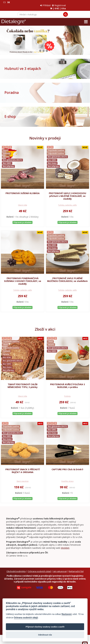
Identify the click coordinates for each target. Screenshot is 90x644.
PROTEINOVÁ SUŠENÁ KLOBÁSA (23, 190)
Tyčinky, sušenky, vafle (68, 202)
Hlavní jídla (23, 202)
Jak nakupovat (60, 568)
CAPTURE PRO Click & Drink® (67, 466)
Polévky (68, 393)
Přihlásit (67, 2)
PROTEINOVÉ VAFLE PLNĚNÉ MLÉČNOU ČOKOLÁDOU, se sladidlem (67, 277)
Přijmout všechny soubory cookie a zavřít (45, 627)
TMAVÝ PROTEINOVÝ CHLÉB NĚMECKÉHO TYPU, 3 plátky (23, 383)
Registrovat (80, 2)
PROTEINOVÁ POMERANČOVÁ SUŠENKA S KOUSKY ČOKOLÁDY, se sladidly (23, 278)
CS (4, 2)
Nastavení (67, 614)
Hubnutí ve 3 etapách (23, 65)
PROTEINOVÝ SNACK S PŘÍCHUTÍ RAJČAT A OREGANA (23, 468)
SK (9, 2)
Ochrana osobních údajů (40, 568)
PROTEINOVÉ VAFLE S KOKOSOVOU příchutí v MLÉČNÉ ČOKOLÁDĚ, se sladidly (67, 193)
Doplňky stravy (67, 478)
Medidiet (65, 545)
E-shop (10, 113)
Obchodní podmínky (16, 568)
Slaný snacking (22, 478)
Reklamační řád (76, 568)
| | (79, 5)
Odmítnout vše (45, 635)
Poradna (12, 89)
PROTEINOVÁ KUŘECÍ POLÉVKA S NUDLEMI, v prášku (67, 383)
